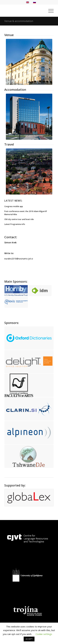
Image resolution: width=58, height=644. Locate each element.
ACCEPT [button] (29, 639)
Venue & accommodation (19, 21)
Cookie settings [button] (44, 634)
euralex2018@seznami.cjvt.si (19, 259)
